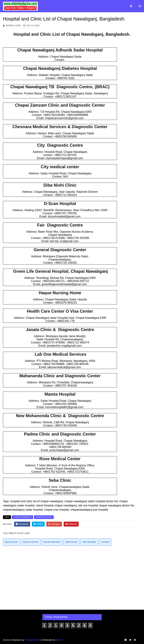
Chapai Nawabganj (22, 517)
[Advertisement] (72, 576)
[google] (54, 524)
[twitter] (38, 524)
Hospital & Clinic (44, 517)
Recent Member (52, 542)
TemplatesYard (32, 640)
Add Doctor (71, 542)
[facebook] (22, 524)
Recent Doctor (31, 542)
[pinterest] (71, 524)
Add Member (89, 542)
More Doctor (12, 542)
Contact (105, 542)
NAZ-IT (60, 640)
